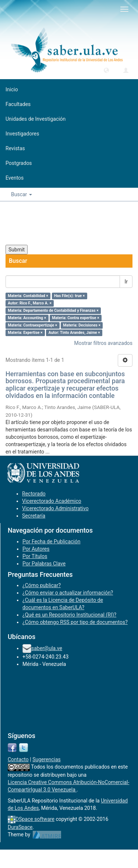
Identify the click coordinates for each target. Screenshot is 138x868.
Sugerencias (47, 759)
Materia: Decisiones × (82, 325)
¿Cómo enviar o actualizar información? (68, 593)
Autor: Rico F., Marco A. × (30, 303)
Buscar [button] (22, 194)
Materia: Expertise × (25, 333)
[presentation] (61, 223)
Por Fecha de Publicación (52, 541)
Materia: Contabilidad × (28, 296)
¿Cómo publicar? (42, 585)
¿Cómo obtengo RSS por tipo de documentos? (75, 622)
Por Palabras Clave (44, 564)
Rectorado (34, 494)
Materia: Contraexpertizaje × (32, 325)
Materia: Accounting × (27, 318)
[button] (106, 70)
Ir (126, 282)
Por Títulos (35, 556)
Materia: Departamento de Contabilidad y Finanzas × (53, 310)
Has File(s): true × (69, 296)
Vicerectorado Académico (52, 501)
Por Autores (36, 549)
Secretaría (34, 516)
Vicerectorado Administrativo (55, 508)
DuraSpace (20, 827)
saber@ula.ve (47, 648)
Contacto (18, 759)
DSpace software (35, 819)
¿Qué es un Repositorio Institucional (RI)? (69, 615)
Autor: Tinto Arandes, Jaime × (74, 333)
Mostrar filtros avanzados (103, 343)
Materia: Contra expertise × (75, 318)
